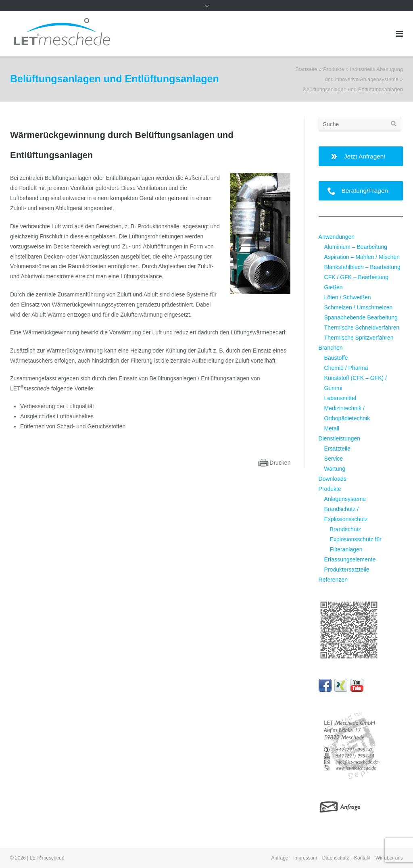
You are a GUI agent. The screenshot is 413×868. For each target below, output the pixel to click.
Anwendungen (337, 237)
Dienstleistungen (340, 438)
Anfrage (280, 858)
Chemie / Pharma (346, 368)
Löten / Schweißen (348, 297)
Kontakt (362, 858)
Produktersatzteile (347, 570)
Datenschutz (336, 858)
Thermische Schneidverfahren (362, 328)
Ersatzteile (337, 449)
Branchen (331, 348)
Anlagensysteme (345, 499)
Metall (332, 428)
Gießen (334, 287)
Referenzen (333, 580)
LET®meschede (47, 858)
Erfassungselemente (350, 559)
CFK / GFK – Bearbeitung (357, 277)
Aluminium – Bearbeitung (356, 247)
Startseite (306, 69)
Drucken (280, 463)
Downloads (333, 479)
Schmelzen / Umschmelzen (359, 307)
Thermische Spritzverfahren (359, 338)
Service (334, 459)
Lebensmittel (340, 398)
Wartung (335, 469)
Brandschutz (346, 529)
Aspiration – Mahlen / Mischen (362, 257)
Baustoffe (336, 358)
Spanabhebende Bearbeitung (361, 317)
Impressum (305, 858)
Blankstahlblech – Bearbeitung (362, 267)
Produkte (334, 69)
